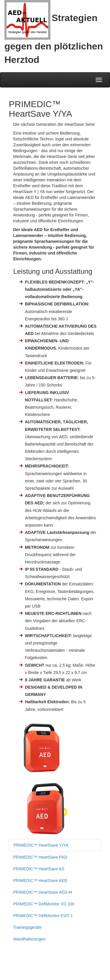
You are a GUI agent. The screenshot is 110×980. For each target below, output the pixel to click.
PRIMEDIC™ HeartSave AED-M (43, 892)
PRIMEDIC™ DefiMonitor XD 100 (44, 904)
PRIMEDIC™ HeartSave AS (39, 869)
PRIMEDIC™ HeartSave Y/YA (41, 845)
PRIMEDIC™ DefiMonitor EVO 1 (43, 916)
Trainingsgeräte (27, 927)
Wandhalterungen (29, 939)
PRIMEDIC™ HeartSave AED (40, 881)
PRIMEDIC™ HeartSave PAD (40, 857)
